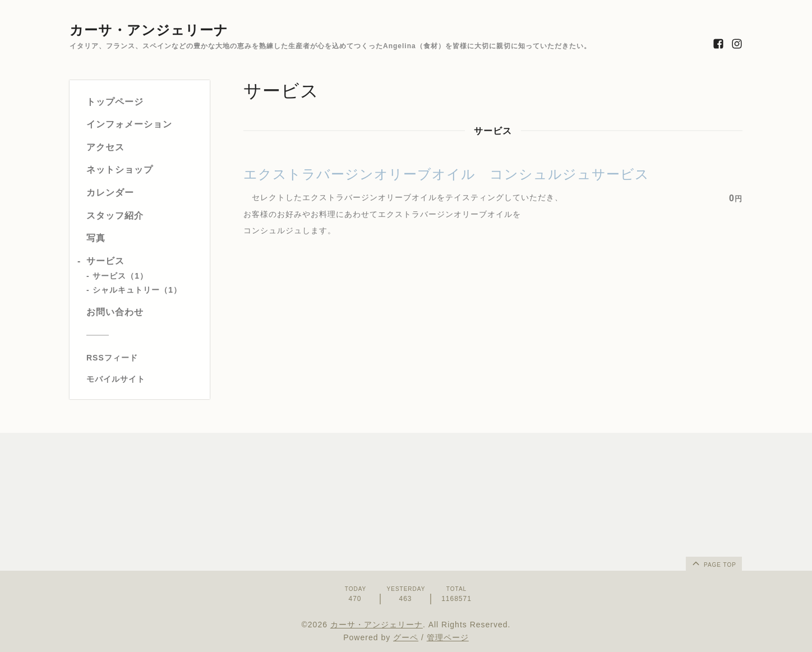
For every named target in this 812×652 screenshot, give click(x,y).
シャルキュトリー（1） (137, 290)
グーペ (406, 637)
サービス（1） (120, 276)
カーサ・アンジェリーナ (149, 30)
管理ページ (448, 637)
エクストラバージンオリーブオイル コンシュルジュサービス (446, 174)
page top (713, 563)
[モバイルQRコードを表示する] (144, 379)
